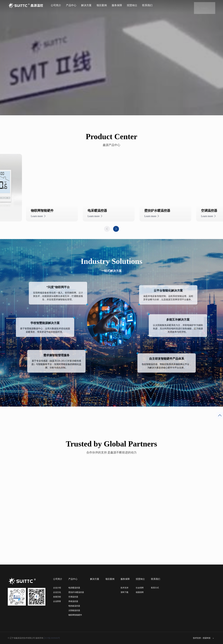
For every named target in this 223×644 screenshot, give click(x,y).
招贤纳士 (132, 5)
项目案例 (102, 5)
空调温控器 (73, 597)
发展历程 (57, 597)
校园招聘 (140, 592)
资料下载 (124, 592)
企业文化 (57, 592)
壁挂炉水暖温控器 (76, 592)
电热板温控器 (74, 606)
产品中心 (71, 5)
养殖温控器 (73, 601)
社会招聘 (140, 588)
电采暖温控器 (74, 588)
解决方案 (86, 5)
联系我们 (147, 5)
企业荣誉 (57, 601)
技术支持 (124, 588)
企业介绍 (57, 588)
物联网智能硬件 (75, 615)
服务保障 (117, 5)
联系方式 (155, 588)
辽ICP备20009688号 (52, 638)
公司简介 (56, 5)
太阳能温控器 (74, 610)
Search (207, 5)
